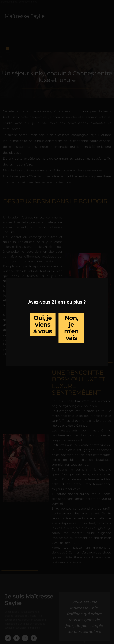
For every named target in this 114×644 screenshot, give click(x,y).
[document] (57, 322)
